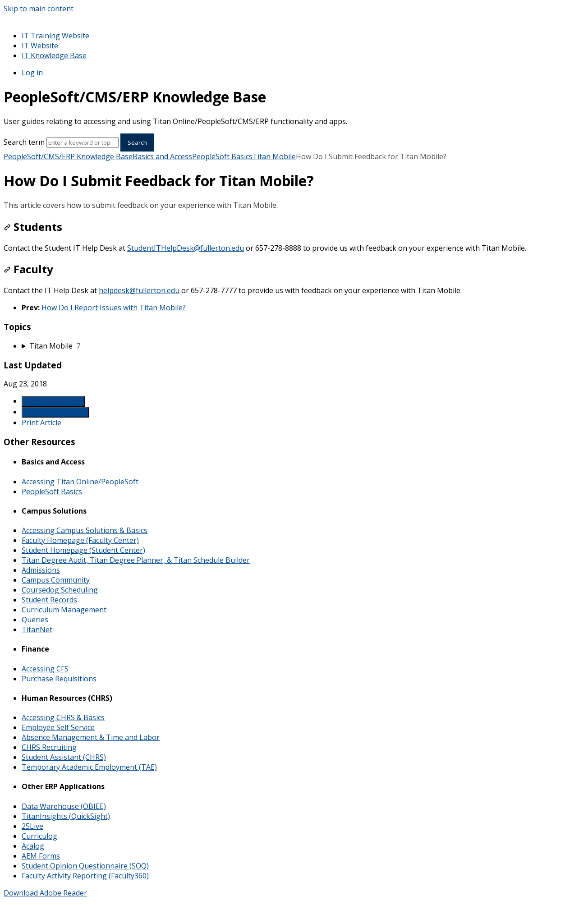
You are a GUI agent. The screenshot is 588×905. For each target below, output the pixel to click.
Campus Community (56, 580)
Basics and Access (162, 156)
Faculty (28, 269)
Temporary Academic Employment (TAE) (89, 767)
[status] (294, 205)
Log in (32, 73)
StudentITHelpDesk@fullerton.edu (186, 248)
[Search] (83, 142)
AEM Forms (41, 856)
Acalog (33, 846)
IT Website (40, 46)
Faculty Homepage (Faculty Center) (80, 540)
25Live (32, 826)
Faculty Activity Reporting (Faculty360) (85, 876)
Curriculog (39, 836)
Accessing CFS (45, 669)
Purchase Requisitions (59, 679)
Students (33, 227)
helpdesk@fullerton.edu (139, 290)
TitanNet (37, 629)
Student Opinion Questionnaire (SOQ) (85, 866)
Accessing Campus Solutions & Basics (85, 530)
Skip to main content (39, 9)
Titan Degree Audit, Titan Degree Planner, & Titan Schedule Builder (136, 560)
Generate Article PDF (53, 401)
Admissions (41, 570)
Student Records (49, 600)
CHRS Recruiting (49, 747)
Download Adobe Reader (45, 893)
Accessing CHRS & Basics (63, 717)
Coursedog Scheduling (60, 590)
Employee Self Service (58, 727)
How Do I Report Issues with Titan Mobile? (114, 308)
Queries (35, 620)
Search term (24, 142)
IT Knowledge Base (54, 55)
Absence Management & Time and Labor (91, 737)
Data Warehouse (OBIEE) (64, 806)
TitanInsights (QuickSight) (66, 816)
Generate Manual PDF (55, 412)
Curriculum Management (64, 610)
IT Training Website (55, 36)
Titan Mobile (274, 156)
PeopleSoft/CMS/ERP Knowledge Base (68, 156)
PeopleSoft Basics (222, 156)
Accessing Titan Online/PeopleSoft (80, 482)
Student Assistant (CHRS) (64, 757)
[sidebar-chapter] (303, 346)
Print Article (41, 423)
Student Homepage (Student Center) (83, 550)
